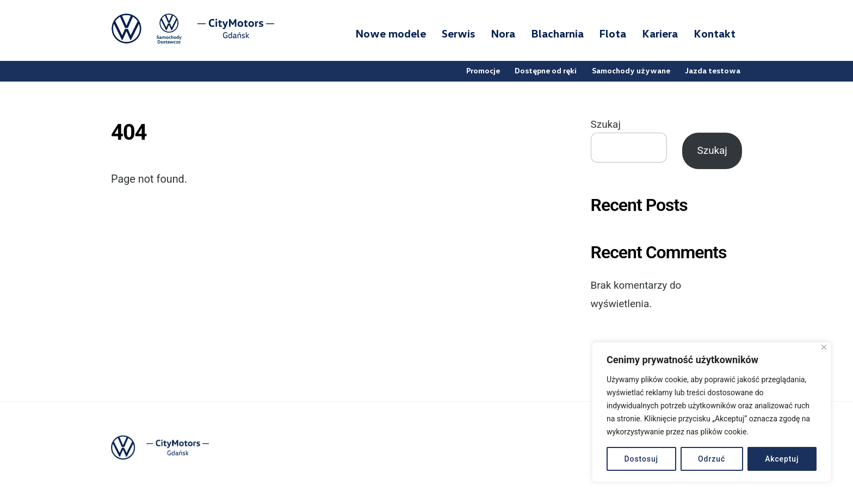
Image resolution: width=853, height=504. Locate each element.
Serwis (458, 33)
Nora (503, 33)
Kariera (660, 33)
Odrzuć (712, 459)
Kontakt (715, 33)
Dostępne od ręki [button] (546, 70)
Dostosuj (642, 459)
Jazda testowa (713, 70)
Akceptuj (782, 459)
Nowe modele (391, 33)
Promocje (483, 70)
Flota (613, 33)
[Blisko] (824, 347)
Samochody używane (631, 70)
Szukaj (606, 125)
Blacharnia (557, 33)
